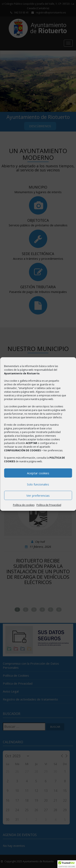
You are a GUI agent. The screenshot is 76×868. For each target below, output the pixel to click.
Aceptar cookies (38, 473)
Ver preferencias (38, 495)
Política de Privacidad (49, 505)
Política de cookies (24, 505)
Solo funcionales (38, 484)
